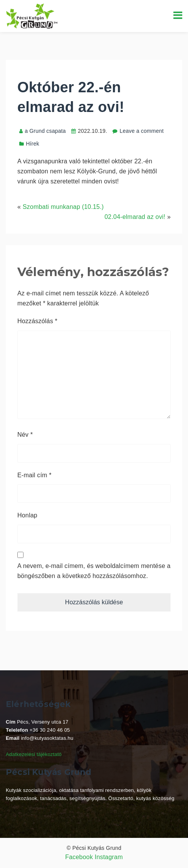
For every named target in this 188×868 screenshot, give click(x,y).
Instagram (109, 857)
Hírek (32, 144)
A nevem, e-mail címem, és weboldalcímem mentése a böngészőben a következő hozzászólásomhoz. (94, 571)
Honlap (27, 515)
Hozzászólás (37, 321)
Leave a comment (141, 131)
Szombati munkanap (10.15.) (63, 207)
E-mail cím (34, 475)
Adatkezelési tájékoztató (34, 754)
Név (25, 435)
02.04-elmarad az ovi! (135, 217)
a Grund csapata (43, 131)
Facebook (79, 857)
